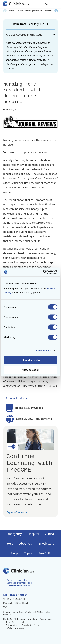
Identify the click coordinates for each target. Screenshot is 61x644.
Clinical (50, 534)
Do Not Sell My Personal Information (20, 619)
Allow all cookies (30, 360)
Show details (44, 350)
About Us (26, 543)
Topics (28, 553)
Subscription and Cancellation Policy (22, 625)
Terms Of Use (12, 622)
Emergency (14, 534)
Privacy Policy (46, 619)
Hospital (33, 534)
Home (11, 11)
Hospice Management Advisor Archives (37, 11)
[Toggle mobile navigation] (54, 4)
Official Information (15, 628)
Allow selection (30, 370)
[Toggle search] (47, 4)
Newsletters (46, 543)
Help (10, 543)
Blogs (14, 553)
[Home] (16, 4)
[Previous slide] (5, 11)
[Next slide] (56, 11)
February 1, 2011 (38, 24)
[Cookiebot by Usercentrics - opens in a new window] (43, 272)
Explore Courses (17, 512)
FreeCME (44, 553)
